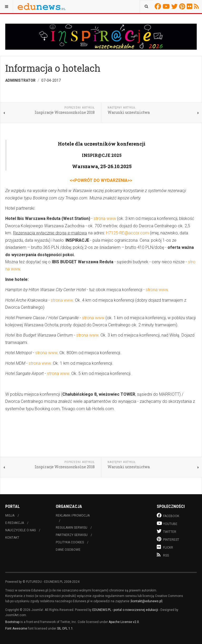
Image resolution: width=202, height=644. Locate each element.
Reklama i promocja (73, 516)
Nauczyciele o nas (21, 530)
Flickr (190, 6)
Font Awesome (16, 628)
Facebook (159, 6)
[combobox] (146, 7)
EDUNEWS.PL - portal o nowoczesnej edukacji (125, 610)
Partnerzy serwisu (72, 535)
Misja (10, 516)
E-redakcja (15, 523)
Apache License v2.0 (124, 622)
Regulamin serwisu (72, 528)
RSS (197, 6)
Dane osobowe (68, 550)
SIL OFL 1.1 (65, 628)
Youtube (167, 6)
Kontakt (12, 538)
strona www (105, 218)
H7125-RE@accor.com (127, 233)
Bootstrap (12, 622)
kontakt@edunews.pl (147, 601)
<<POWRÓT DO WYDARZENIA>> (101, 180)
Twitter (175, 6)
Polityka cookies (70, 542)
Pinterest (183, 6)
